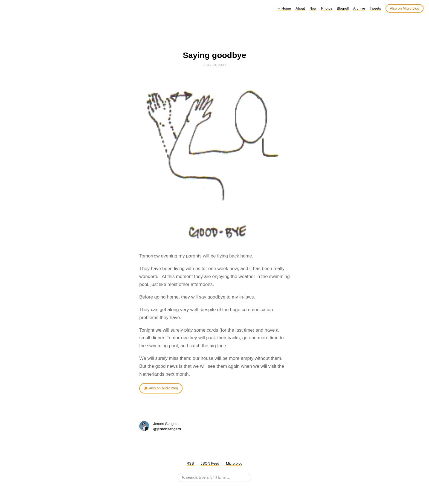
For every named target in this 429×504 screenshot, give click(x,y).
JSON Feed (210, 463)
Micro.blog (234, 463)
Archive (359, 8)
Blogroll (343, 8)
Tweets (375, 8)
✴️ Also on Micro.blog (161, 388)
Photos (327, 8)
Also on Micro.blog (405, 8)
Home (284, 8)
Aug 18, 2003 (215, 65)
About (300, 8)
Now (313, 8)
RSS (190, 463)
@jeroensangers (167, 429)
